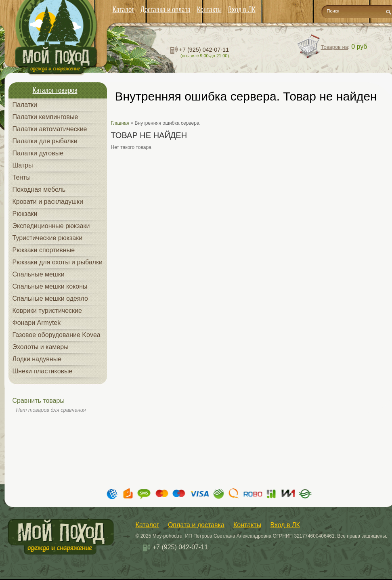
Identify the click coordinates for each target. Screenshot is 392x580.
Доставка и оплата (166, 9)
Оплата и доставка (196, 525)
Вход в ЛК (242, 9)
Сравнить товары (39, 401)
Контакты (209, 9)
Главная (120, 123)
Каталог (123, 9)
